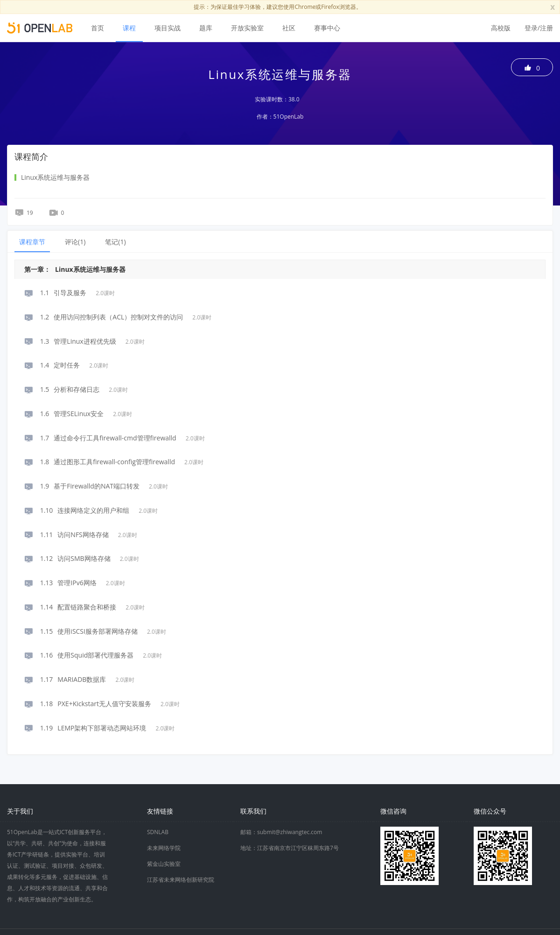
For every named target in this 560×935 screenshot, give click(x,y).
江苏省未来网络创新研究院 (181, 880)
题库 (206, 28)
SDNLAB (158, 832)
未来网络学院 (164, 848)
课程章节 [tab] (32, 242)
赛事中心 (327, 28)
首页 (98, 28)
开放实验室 (247, 28)
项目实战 (168, 28)
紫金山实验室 (164, 864)
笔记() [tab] (115, 242)
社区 (289, 28)
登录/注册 (539, 28)
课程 (129, 28)
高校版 (501, 28)
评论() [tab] (75, 242)
